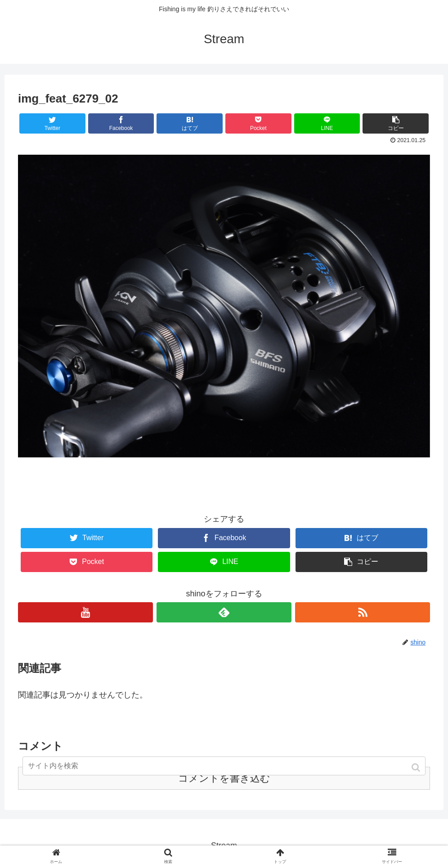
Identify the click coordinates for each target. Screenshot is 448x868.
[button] (417, 767)
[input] (224, 766)
